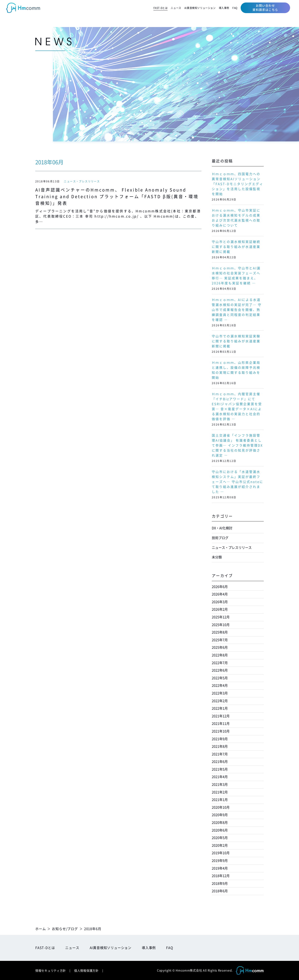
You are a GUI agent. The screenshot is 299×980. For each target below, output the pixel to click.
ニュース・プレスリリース (82, 181)
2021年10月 (221, 731)
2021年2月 (220, 792)
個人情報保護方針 (86, 971)
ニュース (176, 8)
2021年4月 (220, 777)
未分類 (217, 557)
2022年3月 (220, 693)
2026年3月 (220, 602)
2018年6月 (220, 891)
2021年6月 (220, 762)
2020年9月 (220, 815)
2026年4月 (220, 594)
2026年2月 (220, 609)
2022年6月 (220, 670)
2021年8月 (220, 746)
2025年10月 (221, 625)
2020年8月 (220, 823)
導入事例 (224, 8)
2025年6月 (220, 647)
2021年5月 (220, 769)
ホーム (40, 929)
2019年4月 (220, 868)
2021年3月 (220, 784)
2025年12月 (221, 617)
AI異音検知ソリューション (200, 8)
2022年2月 (220, 701)
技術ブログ (220, 538)
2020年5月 (220, 838)
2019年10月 (221, 853)
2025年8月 (220, 632)
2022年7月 (220, 663)
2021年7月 (220, 754)
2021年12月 (221, 716)
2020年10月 (221, 807)
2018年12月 (221, 876)
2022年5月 (220, 678)
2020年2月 (220, 845)
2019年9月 (220, 861)
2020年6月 (220, 830)
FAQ (235, 8)
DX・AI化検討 (222, 528)
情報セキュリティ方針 (51, 971)
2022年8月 (220, 655)
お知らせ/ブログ (65, 929)
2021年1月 (220, 800)
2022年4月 (220, 686)
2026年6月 (220, 587)
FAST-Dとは (161, 8)
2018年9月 (220, 883)
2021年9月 (220, 739)
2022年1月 (220, 708)
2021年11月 (221, 724)
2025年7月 (220, 640)
